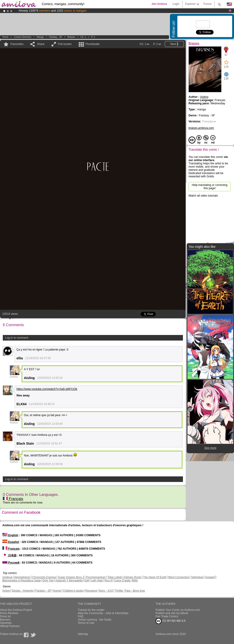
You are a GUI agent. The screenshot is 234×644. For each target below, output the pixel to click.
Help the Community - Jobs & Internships (103, 613)
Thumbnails (92, 44)
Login (176, 4)
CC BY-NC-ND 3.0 (171, 621)
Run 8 (108, 580)
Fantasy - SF (56, 37)
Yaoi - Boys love (135, 591)
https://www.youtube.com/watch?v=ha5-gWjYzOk (47, 389)
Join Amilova (159, 4)
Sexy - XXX (106, 591)
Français (13, 499)
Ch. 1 (83, 37)
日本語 (9, 555)
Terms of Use (86, 623)
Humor (57, 591)
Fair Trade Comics (167, 616)
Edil (87, 580)
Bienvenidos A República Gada (21, 580)
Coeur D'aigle (123, 580)
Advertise (6, 623)
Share (41, 44)
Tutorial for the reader (91, 610)
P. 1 (93, 37)
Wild (135, 580)
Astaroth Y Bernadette (69, 580)
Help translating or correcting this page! (210, 187)
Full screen (65, 44)
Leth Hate (97, 580)
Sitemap (83, 634)
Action (6, 591)
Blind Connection (179, 577)
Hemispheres (22, 577)
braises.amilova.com (201, 128)
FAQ (81, 616)
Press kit (5, 616)
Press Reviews (9, 613)
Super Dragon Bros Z (71, 577)
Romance (91, 591)
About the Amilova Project (16, 610)
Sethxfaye (197, 577)
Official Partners (10, 626)
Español (11, 542)
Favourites (17, 44)
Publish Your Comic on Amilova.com (178, 610)
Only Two (48, 580)
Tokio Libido (115, 577)
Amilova (7, 577)
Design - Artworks (23, 591)
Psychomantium (96, 577)
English (10, 535)
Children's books (73, 591)
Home (5, 37)
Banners (5, 620)
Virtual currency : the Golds (95, 620)
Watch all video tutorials (203, 196)
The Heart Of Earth (155, 577)
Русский (11, 563)
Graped (210, 577)
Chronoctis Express (44, 577)
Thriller (119, 591)
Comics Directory (23, 37)
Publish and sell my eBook (172, 613)
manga (40, 37)
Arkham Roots (133, 577)
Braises (71, 37)
